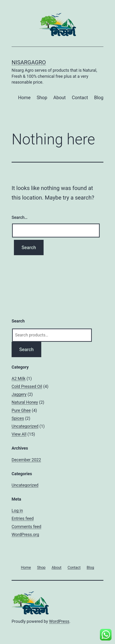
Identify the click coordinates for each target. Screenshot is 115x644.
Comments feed (26, 527)
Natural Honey (25, 402)
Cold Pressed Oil (27, 386)
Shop (42, 98)
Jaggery (19, 394)
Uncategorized (25, 426)
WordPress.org (25, 534)
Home (24, 98)
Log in (17, 510)
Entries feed (23, 518)
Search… (20, 217)
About (59, 98)
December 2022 (26, 460)
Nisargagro (29, 62)
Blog (99, 98)
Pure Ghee (21, 410)
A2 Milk (19, 378)
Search (26, 349)
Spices (18, 418)
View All (19, 434)
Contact (80, 98)
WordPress (59, 621)
